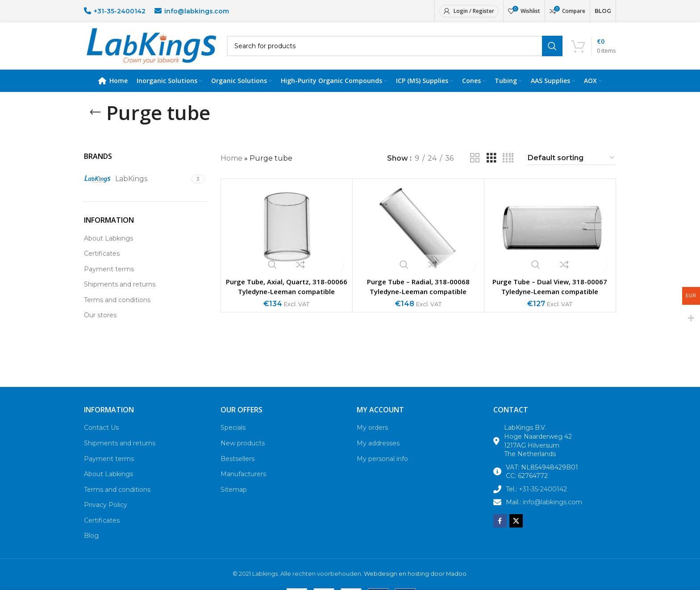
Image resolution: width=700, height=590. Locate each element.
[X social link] (516, 532)
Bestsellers (237, 470)
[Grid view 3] (492, 169)
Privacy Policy (106, 515)
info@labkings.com (197, 11)
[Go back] (95, 123)
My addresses (378, 454)
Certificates (102, 264)
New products (243, 454)
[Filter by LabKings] (137, 190)
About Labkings (108, 249)
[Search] (395, 51)
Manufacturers (243, 485)
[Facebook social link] (500, 532)
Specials (233, 438)
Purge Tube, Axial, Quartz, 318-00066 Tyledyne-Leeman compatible (286, 302)
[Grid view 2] (475, 169)
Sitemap (234, 500)
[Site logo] (151, 51)
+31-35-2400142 (120, 11)
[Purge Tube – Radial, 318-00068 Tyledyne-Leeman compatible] (418, 239)
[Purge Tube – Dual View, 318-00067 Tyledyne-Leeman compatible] (550, 239)
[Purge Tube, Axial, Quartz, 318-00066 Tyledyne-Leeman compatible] (287, 239)
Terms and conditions (117, 311)
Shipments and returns (120, 295)
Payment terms (109, 280)
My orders (372, 438)
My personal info (382, 470)
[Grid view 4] (508, 169)
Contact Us (101, 438)
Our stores (100, 326)
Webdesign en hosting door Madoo (415, 584)
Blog (91, 547)
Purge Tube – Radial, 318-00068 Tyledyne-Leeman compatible (418, 297)
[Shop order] (571, 169)
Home (231, 169)
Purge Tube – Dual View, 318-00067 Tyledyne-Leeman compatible (550, 297)
